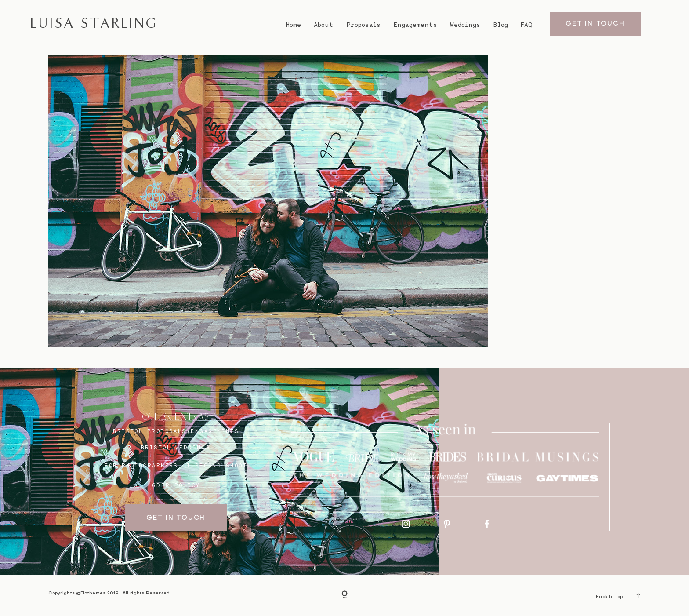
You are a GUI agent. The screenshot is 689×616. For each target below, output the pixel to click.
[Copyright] (344, 595)
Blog (501, 25)
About (324, 25)
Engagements (415, 25)
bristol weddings (176, 447)
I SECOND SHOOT (217, 465)
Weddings (465, 25)
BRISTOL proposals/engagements (176, 431)
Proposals (364, 25)
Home (293, 25)
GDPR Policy (176, 485)
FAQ (527, 25)
